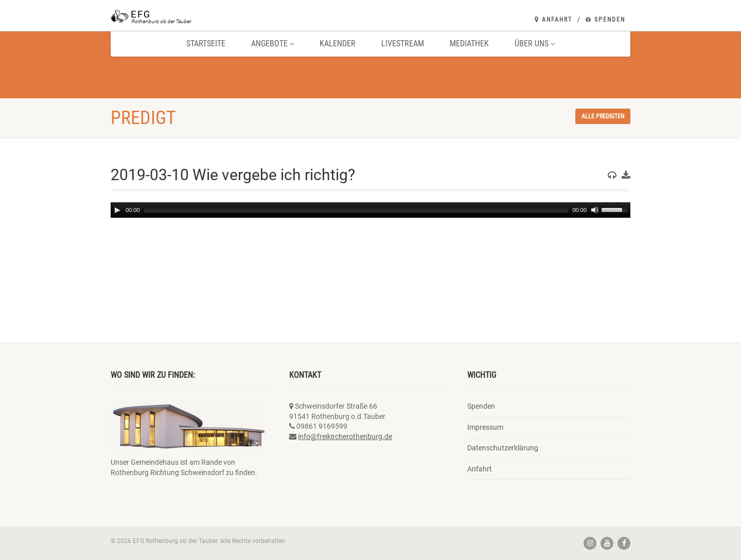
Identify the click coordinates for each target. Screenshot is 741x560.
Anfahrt (553, 20)
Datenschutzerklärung (503, 448)
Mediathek (469, 43)
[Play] (117, 210)
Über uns (535, 43)
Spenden (605, 20)
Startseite (206, 43)
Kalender (338, 43)
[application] (370, 210)
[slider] (356, 210)
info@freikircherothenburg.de (345, 436)
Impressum (485, 427)
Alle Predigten (603, 116)
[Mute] (595, 210)
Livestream (403, 43)
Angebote (272, 43)
